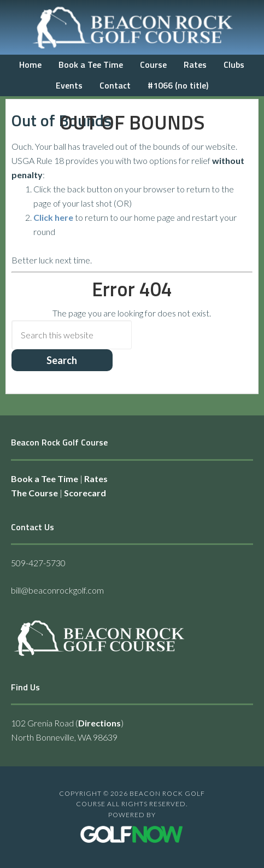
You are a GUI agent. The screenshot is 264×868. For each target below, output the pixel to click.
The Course (34, 493)
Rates (96, 479)
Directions (99, 723)
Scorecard (85, 493)
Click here (53, 217)
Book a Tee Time (45, 479)
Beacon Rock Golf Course (132, 27)
